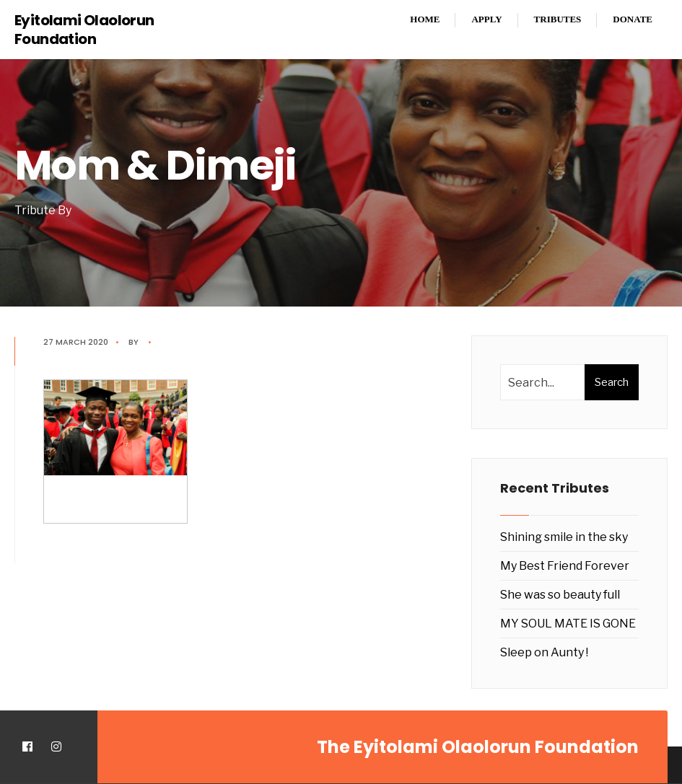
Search (612, 382)
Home (425, 19)
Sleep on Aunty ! (544, 652)
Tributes (558, 19)
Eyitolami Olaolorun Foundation (84, 30)
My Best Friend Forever (565, 566)
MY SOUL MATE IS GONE (568, 624)
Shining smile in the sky (564, 537)
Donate (633, 19)
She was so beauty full (560, 595)
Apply (486, 19)
